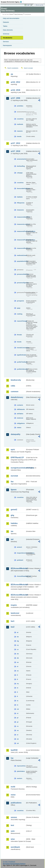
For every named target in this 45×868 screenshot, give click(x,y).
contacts (20, 405)
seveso (14, 817)
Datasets (6, 22)
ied (12, 539)
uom (13, 831)
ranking (20, 314)
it (17, 692)
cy (18, 645)
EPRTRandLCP (17, 458)
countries (20, 119)
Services (6, 42)
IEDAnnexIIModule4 (18, 595)
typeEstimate (21, 355)
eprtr (13, 450)
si (18, 735)
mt (18, 709)
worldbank (15, 847)
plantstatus (21, 771)
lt (17, 696)
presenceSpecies (21, 283)
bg (18, 641)
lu (18, 701)
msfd (13, 787)
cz (18, 649)
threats (19, 335)
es (18, 671)
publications (16, 803)
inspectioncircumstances (21, 553)
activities (20, 106)
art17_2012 (15, 143)
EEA (12, 2)
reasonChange (21, 321)
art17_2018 (15, 151)
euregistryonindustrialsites (18, 468)
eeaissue (20, 418)
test (12, 825)
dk (18, 658)
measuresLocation (21, 224)
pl (18, 718)
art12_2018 (15, 90)
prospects (20, 301)
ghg (12, 515)
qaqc (19, 308)
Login (28, 5)
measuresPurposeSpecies (21, 240)
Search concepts (28, 68)
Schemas (6, 34)
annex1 (19, 547)
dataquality (16, 434)
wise (13, 839)
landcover (15, 613)
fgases (14, 490)
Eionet (11, 14)
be (18, 637)
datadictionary (17, 397)
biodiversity (16, 380)
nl (18, 713)
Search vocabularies (13, 68)
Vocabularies (8, 38)
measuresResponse (21, 248)
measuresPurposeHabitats (21, 231)
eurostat (14, 476)
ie (18, 688)
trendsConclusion (21, 348)
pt (18, 722)
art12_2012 (15, 82)
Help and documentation (11, 18)
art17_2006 (15, 98)
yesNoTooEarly (21, 362)
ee (18, 662)
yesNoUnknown (21, 369)
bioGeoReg (21, 166)
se (18, 730)
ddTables (20, 414)
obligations (21, 423)
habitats (20, 197)
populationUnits (21, 261)
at (18, 632)
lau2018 (14, 750)
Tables (5, 26)
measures (20, 210)
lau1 (13, 621)
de (18, 654)
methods (20, 124)
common (15, 392)
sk (18, 739)
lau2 (13, 627)
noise (13, 795)
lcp (12, 758)
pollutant (20, 560)
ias (12, 531)
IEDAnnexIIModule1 (18, 568)
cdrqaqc (20, 173)
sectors (20, 778)
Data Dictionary (19, 14)
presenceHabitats (21, 274)
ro (18, 726)
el (18, 666)
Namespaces (7, 45)
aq (12, 74)
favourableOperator (21, 188)
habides (14, 523)
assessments (21, 159)
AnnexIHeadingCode (21, 576)
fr (18, 679)
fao (12, 482)
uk (18, 743)
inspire (14, 605)
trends (19, 136)
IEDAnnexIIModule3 (18, 585)
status (19, 428)
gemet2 (14, 510)
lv (18, 705)
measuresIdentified (21, 217)
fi (17, 675)
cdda (13, 386)
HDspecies (21, 203)
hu (18, 684)
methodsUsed (21, 255)
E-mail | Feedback (9, 862)
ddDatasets (21, 409)
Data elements (8, 30)
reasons (20, 131)
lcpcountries (21, 766)
